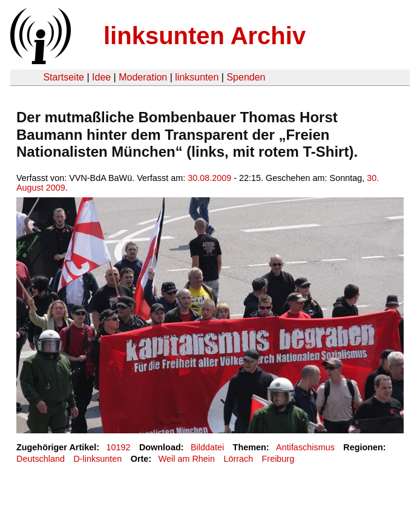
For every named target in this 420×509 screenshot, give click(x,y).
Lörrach (238, 459)
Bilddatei (207, 447)
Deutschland (41, 459)
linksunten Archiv (205, 36)
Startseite (64, 77)
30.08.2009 (209, 178)
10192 (119, 447)
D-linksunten (97, 459)
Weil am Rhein (187, 459)
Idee (101, 77)
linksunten (197, 77)
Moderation (143, 77)
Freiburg (278, 459)
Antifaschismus (305, 447)
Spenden (246, 77)
